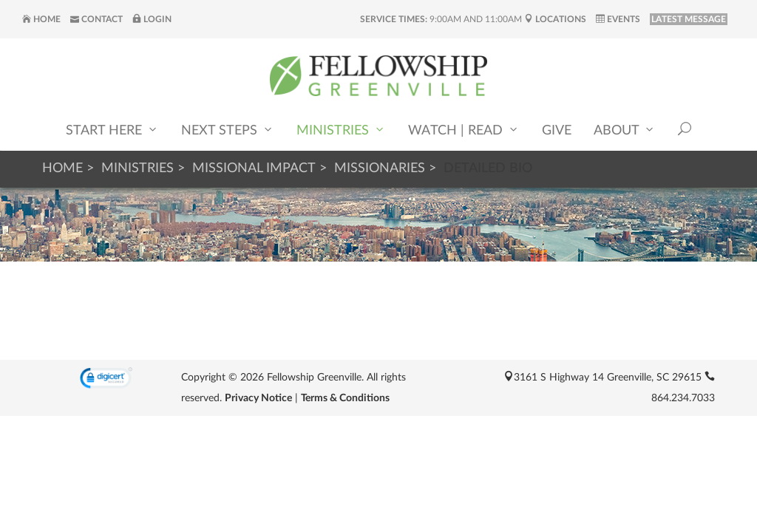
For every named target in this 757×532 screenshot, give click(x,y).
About (625, 130)
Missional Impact (254, 168)
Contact (96, 19)
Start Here (112, 130)
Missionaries (380, 168)
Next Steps (228, 130)
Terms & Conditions (345, 398)
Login (152, 19)
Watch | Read (464, 130)
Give (557, 131)
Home (41, 19)
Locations (555, 19)
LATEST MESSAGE (689, 19)
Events (618, 19)
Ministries (341, 130)
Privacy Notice (258, 398)
